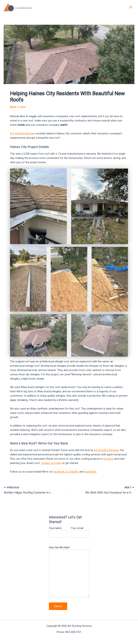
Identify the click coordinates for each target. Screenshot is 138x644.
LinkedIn (73, 472)
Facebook (58, 472)
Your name (58, 532)
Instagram (90, 472)
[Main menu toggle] (131, 7)
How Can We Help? (69, 572)
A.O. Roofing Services (23, 133)
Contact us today (51, 463)
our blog (108, 459)
